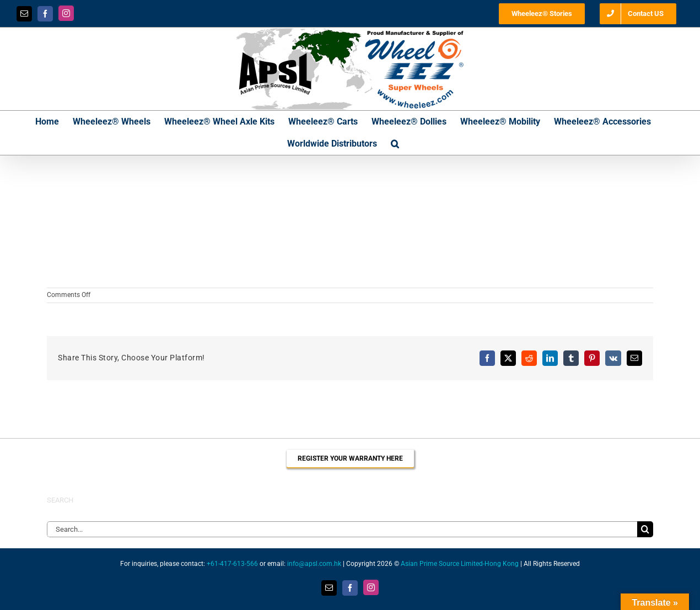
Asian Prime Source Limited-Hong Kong (460, 564)
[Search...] (342, 529)
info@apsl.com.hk (314, 564)
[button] (395, 144)
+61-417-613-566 (232, 564)
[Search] (645, 529)
